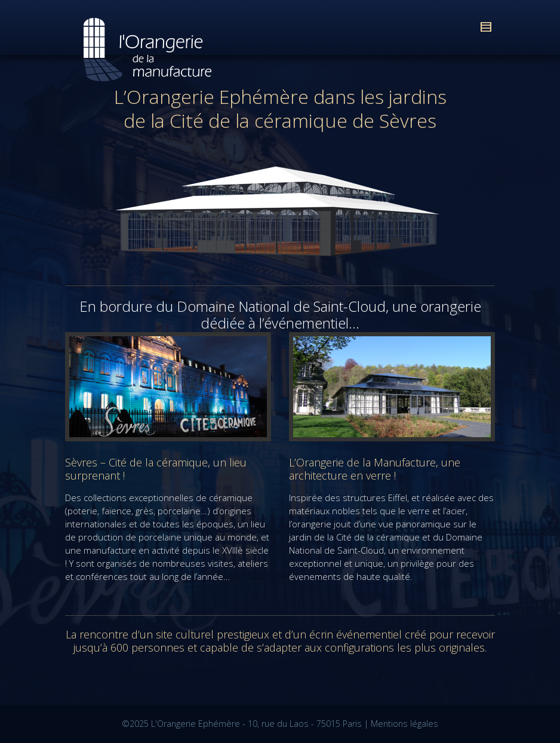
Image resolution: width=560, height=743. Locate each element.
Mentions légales (404, 724)
